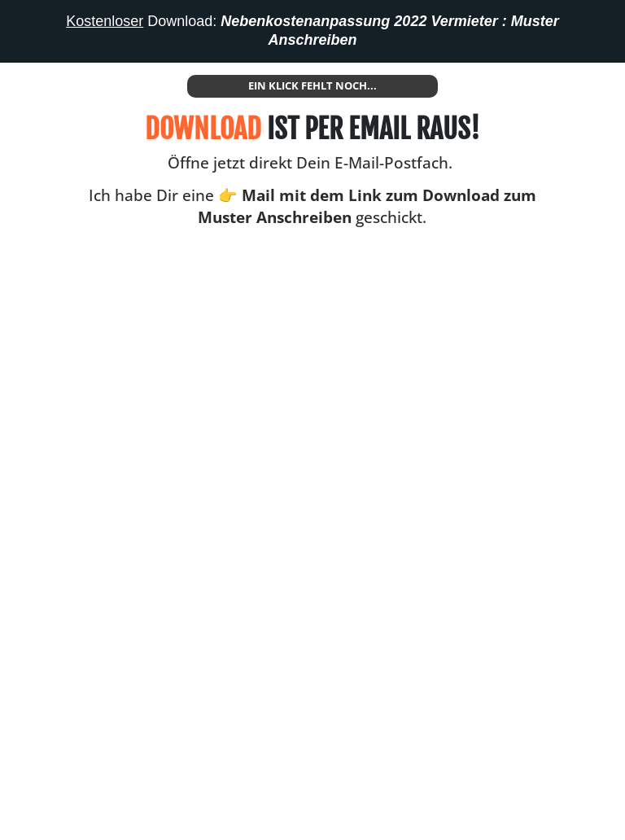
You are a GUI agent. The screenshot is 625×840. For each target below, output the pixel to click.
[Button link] (312, 86)
